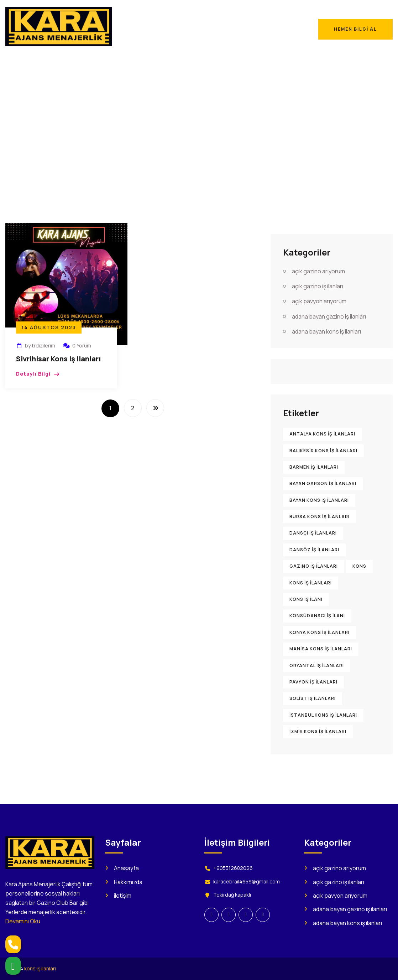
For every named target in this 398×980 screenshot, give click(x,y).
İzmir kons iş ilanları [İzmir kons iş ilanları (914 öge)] (318, 731)
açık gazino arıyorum (318, 271)
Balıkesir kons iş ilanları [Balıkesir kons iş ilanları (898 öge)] (323, 451)
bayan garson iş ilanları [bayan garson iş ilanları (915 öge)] (323, 483)
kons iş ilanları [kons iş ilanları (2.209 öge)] (311, 583)
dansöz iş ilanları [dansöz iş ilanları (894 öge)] (314, 550)
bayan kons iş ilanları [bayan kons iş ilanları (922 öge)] (319, 500)
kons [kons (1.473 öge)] (359, 566)
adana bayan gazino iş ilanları (329, 316)
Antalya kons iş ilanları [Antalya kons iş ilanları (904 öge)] (322, 434)
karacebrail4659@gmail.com (247, 881)
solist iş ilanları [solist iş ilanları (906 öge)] (313, 698)
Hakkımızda (128, 882)
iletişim (123, 896)
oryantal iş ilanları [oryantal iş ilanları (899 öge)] (317, 666)
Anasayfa (290, 124)
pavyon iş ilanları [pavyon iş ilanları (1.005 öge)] (313, 682)
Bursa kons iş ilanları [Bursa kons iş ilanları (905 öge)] (320, 517)
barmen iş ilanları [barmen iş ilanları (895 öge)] (314, 467)
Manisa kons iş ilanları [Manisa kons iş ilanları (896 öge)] (321, 649)
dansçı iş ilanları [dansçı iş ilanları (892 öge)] (313, 533)
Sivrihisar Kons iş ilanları (58, 359)
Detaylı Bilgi (33, 374)
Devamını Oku (23, 921)
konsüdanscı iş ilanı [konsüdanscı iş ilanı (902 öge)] (317, 616)
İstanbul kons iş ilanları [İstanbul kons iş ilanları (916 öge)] (323, 715)
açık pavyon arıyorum (319, 301)
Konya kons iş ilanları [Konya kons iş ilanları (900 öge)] (320, 632)
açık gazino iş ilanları (318, 286)
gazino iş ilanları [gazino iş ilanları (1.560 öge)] (314, 566)
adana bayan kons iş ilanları (326, 331)
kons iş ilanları (40, 968)
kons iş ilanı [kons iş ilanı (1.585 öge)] (306, 599)
